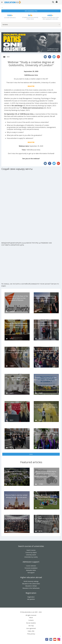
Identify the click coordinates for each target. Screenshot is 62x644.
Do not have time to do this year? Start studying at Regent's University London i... (16, 407)
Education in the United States (31, 584)
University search (31, 555)
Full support (31, 573)
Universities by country (31, 557)
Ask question (31, 599)
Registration (31, 593)
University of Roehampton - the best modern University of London (46, 379)
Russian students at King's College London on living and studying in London (46, 434)
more (31, 454)
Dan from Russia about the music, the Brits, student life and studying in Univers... (46, 407)
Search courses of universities (31, 546)
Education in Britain (31, 586)
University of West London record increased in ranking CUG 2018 (16, 433)
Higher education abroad (31, 577)
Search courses (31, 550)
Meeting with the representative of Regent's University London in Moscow (16, 325)
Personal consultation (31, 568)
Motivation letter (31, 570)
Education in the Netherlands (31, 588)
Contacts (31, 620)
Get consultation (31, 11)
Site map (31, 626)
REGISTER (31, 86)
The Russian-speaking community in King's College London (46, 351)
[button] (2, 8)
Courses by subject (31, 552)
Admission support (31, 562)
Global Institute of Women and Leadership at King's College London (46, 298)
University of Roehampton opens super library (16, 379)
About (31, 617)
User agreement (31, 628)
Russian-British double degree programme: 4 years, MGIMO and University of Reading (46, 497)
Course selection (31, 566)
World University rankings (31, 581)
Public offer (31, 631)
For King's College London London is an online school (46, 324)
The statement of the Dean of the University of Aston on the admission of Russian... (16, 298)
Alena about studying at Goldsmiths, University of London (16, 351)
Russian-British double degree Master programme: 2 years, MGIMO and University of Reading (46, 474)
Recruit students (31, 623)
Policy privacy (31, 634)
